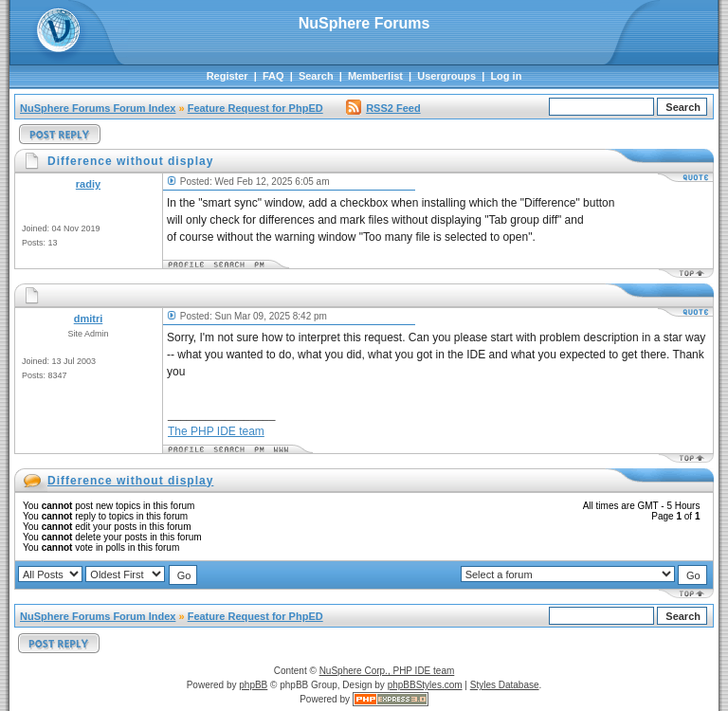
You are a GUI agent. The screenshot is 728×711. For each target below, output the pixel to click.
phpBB (253, 685)
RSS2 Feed (383, 108)
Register (227, 76)
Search (316, 76)
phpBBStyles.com (425, 685)
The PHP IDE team (216, 431)
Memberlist (375, 76)
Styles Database (505, 685)
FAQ (273, 76)
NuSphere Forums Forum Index (98, 108)
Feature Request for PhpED (255, 108)
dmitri (89, 319)
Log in (506, 76)
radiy (88, 184)
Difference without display (130, 481)
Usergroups (446, 76)
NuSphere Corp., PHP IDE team (387, 671)
